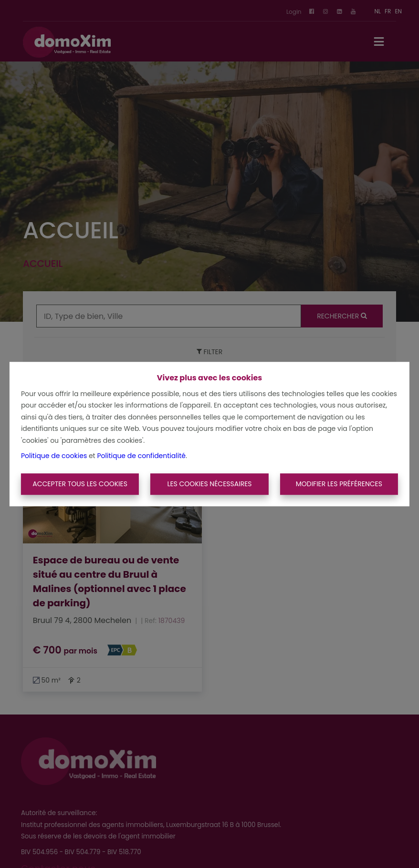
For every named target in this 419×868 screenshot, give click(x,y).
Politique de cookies (54, 456)
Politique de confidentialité (141, 456)
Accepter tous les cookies (80, 484)
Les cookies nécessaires (209, 484)
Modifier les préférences (339, 484)
